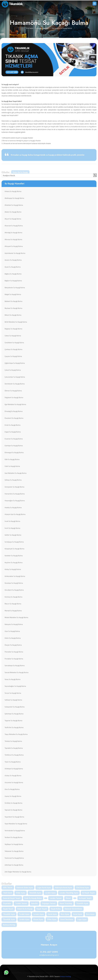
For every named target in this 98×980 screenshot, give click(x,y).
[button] (94, 4)
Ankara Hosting (65, 976)
